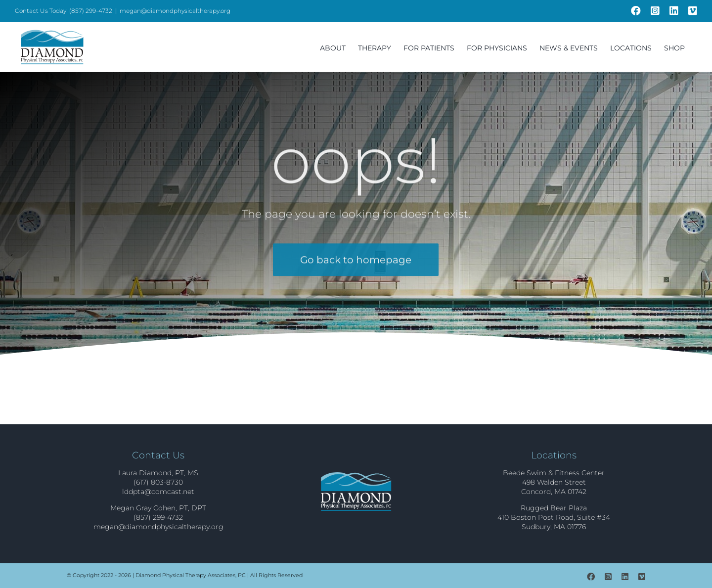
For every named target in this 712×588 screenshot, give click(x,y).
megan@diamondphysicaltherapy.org (175, 11)
